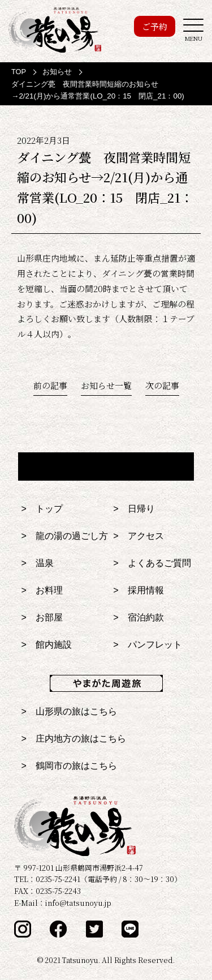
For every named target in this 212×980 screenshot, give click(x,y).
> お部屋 (42, 617)
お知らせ (57, 72)
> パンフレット (147, 645)
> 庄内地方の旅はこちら (74, 739)
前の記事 (50, 385)
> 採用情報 (138, 590)
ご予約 (155, 26)
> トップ (42, 509)
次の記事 (162, 385)
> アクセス (138, 536)
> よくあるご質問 (152, 563)
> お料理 (42, 590)
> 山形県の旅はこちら (69, 711)
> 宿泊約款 (138, 617)
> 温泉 (38, 563)
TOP (19, 72)
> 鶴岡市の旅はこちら (69, 766)
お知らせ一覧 (106, 385)
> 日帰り (134, 509)
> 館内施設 (47, 645)
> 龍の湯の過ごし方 (65, 536)
